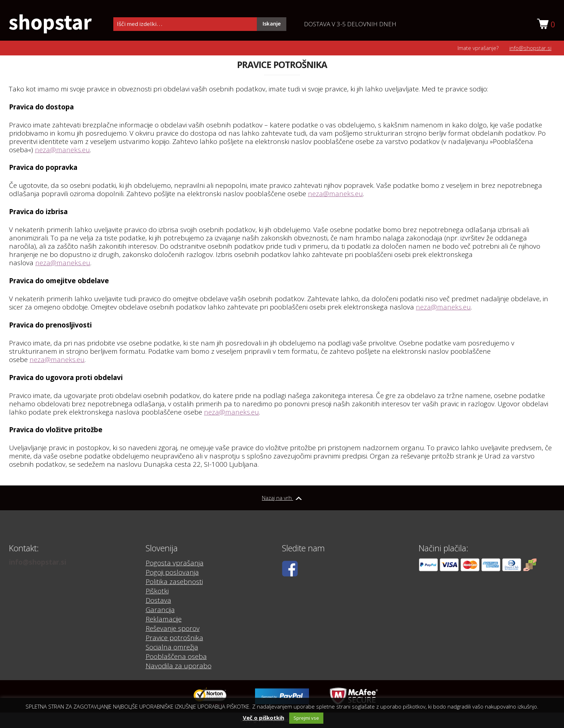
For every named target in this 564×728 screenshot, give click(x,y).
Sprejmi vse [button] (306, 718)
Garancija (160, 610)
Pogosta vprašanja (175, 563)
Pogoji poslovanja (172, 572)
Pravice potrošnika (174, 638)
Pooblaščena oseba (176, 656)
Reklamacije (164, 619)
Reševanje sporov (173, 628)
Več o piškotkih (263, 718)
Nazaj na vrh (282, 498)
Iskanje (272, 24)
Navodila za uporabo (179, 666)
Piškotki (157, 591)
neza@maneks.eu (62, 150)
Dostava (158, 600)
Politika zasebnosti (174, 582)
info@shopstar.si (530, 48)
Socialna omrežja (172, 647)
